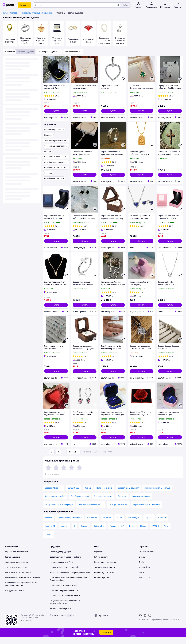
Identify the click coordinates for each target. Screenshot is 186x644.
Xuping (88, 495)
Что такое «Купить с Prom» (17, 574)
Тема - (60, 623)
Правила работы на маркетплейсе (65, 603)
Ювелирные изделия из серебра (25, 41)
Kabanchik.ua (145, 574)
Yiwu (166, 533)
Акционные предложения (16, 569)
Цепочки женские (104, 495)
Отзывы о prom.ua (102, 585)
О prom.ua (99, 559)
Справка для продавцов (60, 559)
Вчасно (142, 580)
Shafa (141, 569)
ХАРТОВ (155, 533)
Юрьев (143, 533)
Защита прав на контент (105, 574)
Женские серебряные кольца (157, 495)
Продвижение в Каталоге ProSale (64, 574)
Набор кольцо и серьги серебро (59, 512)
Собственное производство (70, 525)
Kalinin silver (99, 533)
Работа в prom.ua (102, 564)
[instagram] (150, 623)
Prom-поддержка (13, 564)
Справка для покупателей (16, 559)
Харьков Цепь (134, 525)
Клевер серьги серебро (55, 503)
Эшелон (84, 533)
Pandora (48, 525)
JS (75, 533)
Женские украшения (103, 503)
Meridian (64, 533)
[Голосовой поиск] (118, 5)
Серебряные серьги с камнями (147, 512)
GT (122, 533)
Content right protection (105, 580)
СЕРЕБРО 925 (73, 495)
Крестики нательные (141, 503)
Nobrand (162, 525)
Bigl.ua (142, 564)
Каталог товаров (10, 13)
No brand (107, 525)
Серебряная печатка (80, 503)
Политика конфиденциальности (64, 598)
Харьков (149, 525)
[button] (56, 111)
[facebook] (145, 623)
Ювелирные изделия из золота (41, 41)
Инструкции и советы (15, 598)
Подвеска (122, 503)
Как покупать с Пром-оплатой (18, 580)
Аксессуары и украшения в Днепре (36, 13)
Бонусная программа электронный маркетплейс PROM (65, 609)
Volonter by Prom (146, 559)
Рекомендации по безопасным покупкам (23, 585)
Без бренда (92, 525)
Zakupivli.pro (144, 585)
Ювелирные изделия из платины (120, 41)
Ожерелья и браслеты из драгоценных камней (104, 42)
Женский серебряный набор (91, 512)
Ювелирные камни (88, 41)
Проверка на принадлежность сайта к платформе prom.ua (22, 591)
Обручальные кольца (73, 41)
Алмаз (113, 533)
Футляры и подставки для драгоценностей (57, 43)
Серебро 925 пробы (53, 495)
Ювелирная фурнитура (10, 41)
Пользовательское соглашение (63, 592)
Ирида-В (48, 541)
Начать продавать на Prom (61, 569)
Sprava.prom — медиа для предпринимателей (70, 580)
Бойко (132, 533)
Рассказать (106, 639)
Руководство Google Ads (60, 616)
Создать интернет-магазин (61, 564)
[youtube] (140, 623)
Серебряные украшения (128, 495)
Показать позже (52, 474)
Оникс (119, 525)
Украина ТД (50, 533)
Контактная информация (105, 569)
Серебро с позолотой (118, 512)
